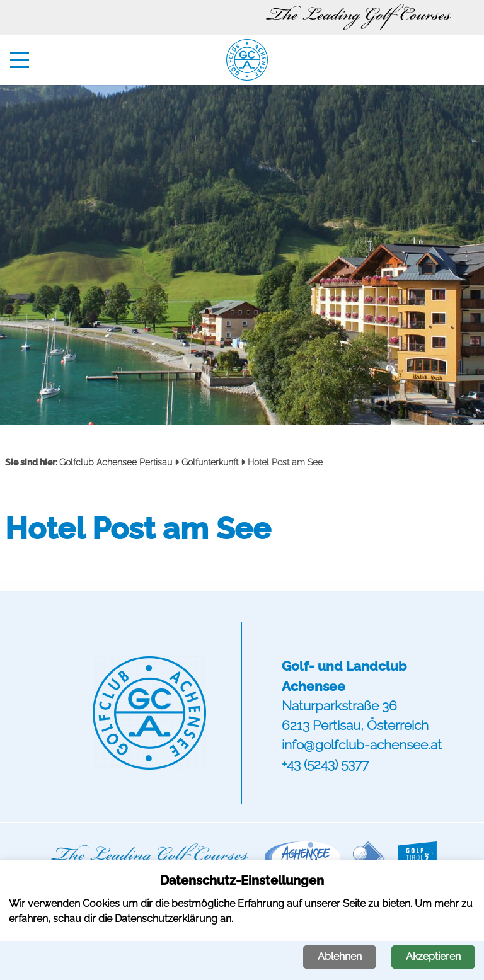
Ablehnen (340, 956)
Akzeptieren (433, 956)
